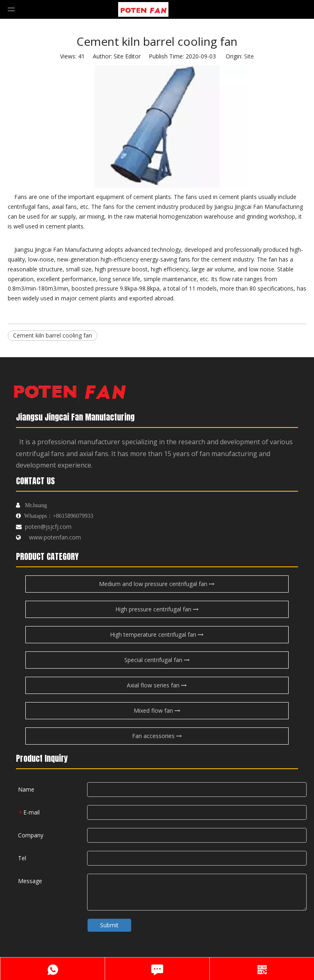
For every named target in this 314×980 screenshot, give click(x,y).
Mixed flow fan (157, 710)
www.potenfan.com (55, 537)
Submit (109, 925)
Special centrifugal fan (157, 660)
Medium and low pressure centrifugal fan (157, 584)
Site (249, 56)
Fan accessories (157, 736)
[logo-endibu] (69, 389)
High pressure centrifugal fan (157, 609)
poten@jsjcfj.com (48, 527)
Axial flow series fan (157, 685)
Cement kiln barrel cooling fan (53, 335)
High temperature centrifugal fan (157, 634)
